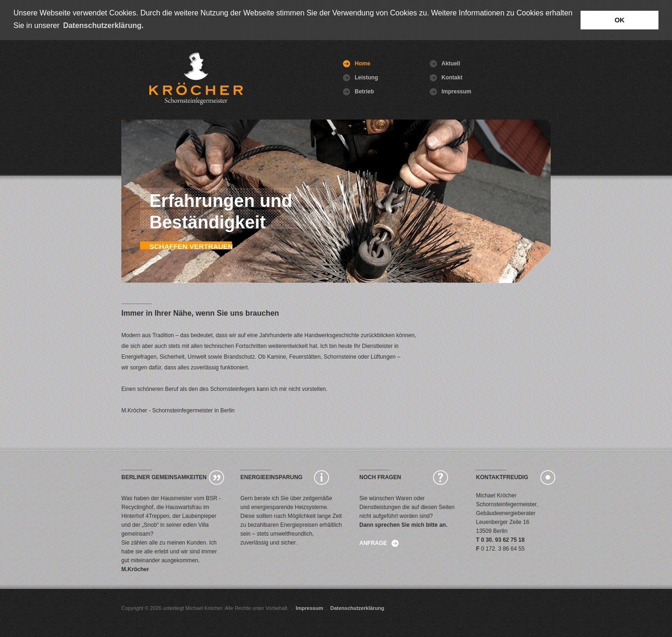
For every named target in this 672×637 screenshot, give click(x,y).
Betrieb (358, 91)
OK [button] (620, 20)
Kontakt (445, 77)
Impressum (445, 91)
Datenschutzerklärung (357, 608)
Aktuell (445, 63)
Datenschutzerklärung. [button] (103, 25)
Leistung (358, 77)
